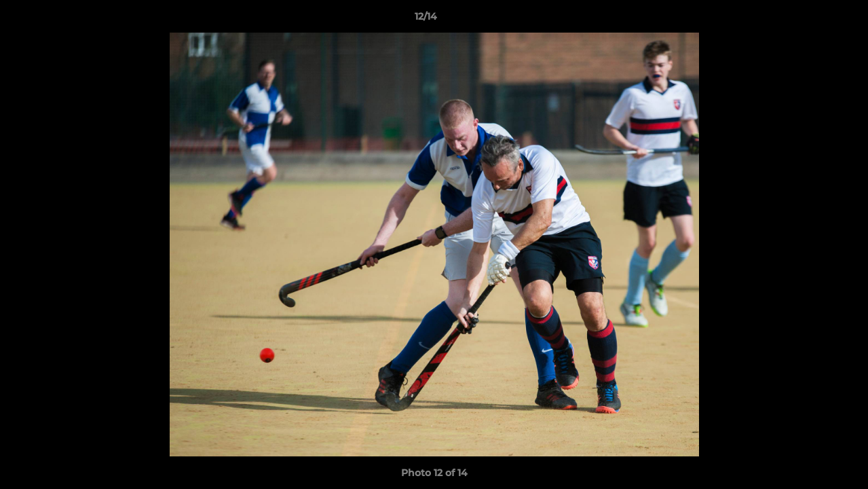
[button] (811, 20)
